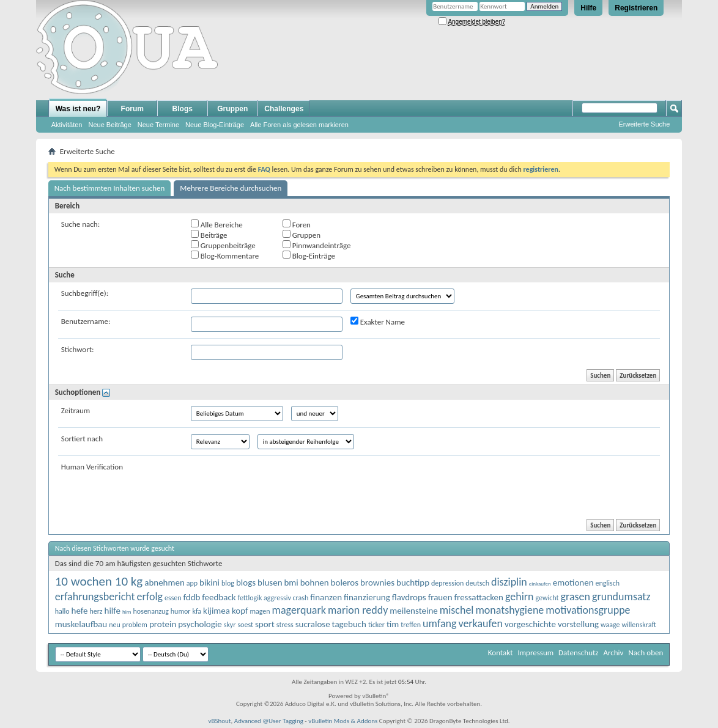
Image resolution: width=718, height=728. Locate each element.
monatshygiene (509, 610)
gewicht (547, 598)
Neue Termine (158, 125)
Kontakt (501, 653)
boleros (345, 583)
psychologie (200, 624)
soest (245, 625)
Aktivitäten (67, 125)
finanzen (326, 597)
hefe (80, 611)
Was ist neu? (78, 109)
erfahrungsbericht (95, 597)
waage (610, 625)
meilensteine (414, 611)
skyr (230, 625)
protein (163, 624)
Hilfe (588, 8)
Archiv (613, 653)
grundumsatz (621, 597)
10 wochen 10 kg (99, 581)
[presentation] (284, 486)
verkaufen (480, 623)
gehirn (520, 597)
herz (96, 611)
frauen (440, 597)
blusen (270, 583)
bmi (291, 583)
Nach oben (646, 653)
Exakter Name (378, 322)
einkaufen (540, 583)
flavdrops (409, 597)
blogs (246, 583)
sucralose (313, 624)
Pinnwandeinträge (317, 245)
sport (265, 624)
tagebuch (349, 624)
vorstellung (578, 624)
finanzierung (367, 597)
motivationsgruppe (588, 610)
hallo (62, 611)
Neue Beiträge (109, 125)
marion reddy (358, 610)
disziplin (509, 582)
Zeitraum (76, 410)
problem (135, 625)
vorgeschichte (530, 624)
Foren (297, 224)
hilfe (113, 611)
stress (285, 625)
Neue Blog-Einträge (215, 125)
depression (447, 583)
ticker (376, 625)
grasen (576, 597)
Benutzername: (86, 321)
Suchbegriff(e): (85, 293)
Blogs (183, 109)
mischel (457, 610)
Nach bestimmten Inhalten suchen (110, 188)
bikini (209, 583)
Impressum (535, 653)
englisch (608, 583)
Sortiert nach (82, 439)
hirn (127, 612)
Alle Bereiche (217, 224)
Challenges (284, 109)
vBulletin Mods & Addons (343, 721)
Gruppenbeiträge (223, 245)
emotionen (573, 583)
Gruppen (232, 109)
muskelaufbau (81, 624)
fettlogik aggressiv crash (273, 598)
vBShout (219, 721)
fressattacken (479, 597)
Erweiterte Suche (645, 124)
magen (260, 611)
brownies (377, 583)
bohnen (315, 583)
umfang (439, 623)
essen (173, 598)
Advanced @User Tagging (269, 721)
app (192, 583)
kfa (197, 611)
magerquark (299, 610)
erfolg (150, 597)
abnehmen (165, 583)
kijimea (217, 611)
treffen (411, 625)
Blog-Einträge (309, 256)
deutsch (477, 583)
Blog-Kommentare (225, 256)
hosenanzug (151, 611)
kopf (240, 611)
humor (181, 611)
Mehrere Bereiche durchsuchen (231, 188)
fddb (192, 597)
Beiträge (209, 235)
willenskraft (639, 625)
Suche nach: (80, 224)
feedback (219, 597)
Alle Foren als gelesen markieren (299, 125)
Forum (132, 109)
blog (228, 583)
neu (115, 625)
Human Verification (92, 467)
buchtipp (413, 583)
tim (393, 624)
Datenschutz (578, 653)
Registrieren (636, 8)
